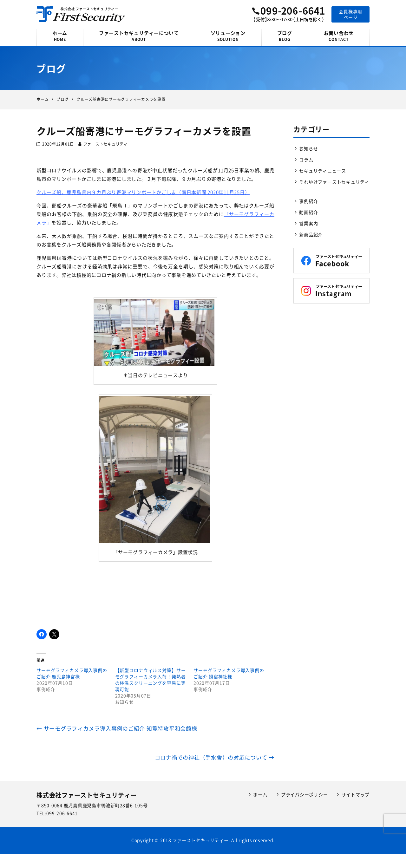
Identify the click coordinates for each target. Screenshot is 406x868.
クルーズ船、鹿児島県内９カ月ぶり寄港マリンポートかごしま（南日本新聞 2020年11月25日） (143, 192)
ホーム (60, 36)
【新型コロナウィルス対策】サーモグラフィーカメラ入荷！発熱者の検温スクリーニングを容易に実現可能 (151, 680)
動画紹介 (308, 212)
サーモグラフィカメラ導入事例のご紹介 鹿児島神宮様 (72, 673)
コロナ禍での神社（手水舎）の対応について (215, 757)
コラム (306, 160)
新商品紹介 (311, 234)
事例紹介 (308, 201)
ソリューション (228, 36)
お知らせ (308, 148)
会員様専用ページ (350, 14)
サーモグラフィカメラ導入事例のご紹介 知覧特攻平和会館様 (117, 728)
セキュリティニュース (323, 171)
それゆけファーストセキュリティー (334, 186)
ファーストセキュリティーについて (139, 36)
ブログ (285, 36)
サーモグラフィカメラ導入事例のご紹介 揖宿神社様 (229, 673)
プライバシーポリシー (304, 794)
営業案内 (308, 223)
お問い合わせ (339, 36)
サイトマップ (356, 794)
